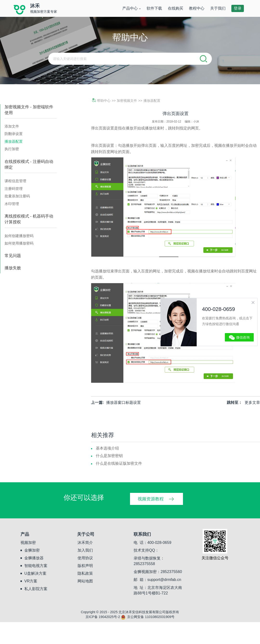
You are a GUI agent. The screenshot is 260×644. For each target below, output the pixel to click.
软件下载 (154, 8)
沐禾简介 (85, 543)
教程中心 (197, 8)
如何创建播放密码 (19, 236)
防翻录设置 (14, 134)
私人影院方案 (36, 589)
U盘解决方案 (35, 573)
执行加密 (12, 149)
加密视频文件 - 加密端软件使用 (29, 110)
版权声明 (85, 566)
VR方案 (31, 581)
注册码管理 (14, 189)
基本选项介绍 (107, 448)
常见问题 (13, 256)
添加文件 (12, 126)
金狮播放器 (34, 558)
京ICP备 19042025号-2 (103, 617)
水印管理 (12, 204)
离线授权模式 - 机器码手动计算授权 (29, 219)
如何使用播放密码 (19, 243)
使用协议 (85, 558)
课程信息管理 (15, 181)
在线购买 (175, 8)
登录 (238, 8)
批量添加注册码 (17, 196)
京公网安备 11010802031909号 (148, 617)
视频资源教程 (151, 499)
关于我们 (218, 8)
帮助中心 (101, 101)
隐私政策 (85, 573)
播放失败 (13, 268)
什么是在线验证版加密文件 (119, 463)
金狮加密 (32, 550)
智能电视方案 (36, 566)
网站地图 (85, 581)
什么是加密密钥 (109, 456)
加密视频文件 (127, 101)
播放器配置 (14, 141)
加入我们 (85, 550)
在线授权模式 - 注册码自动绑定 (29, 164)
